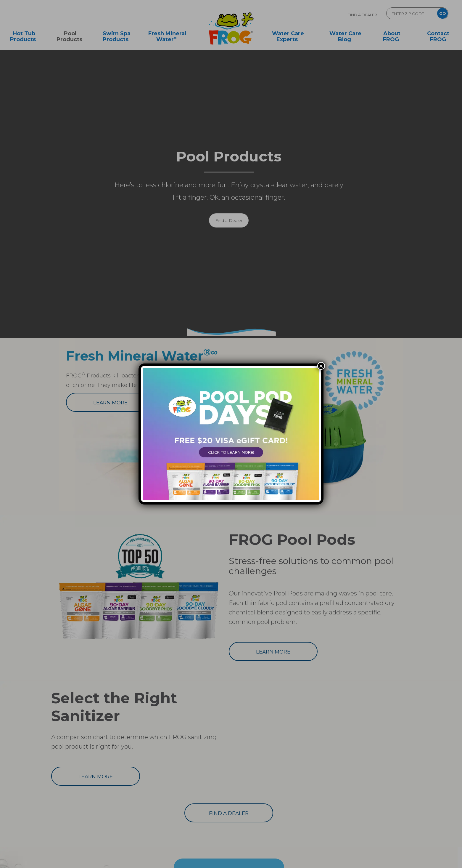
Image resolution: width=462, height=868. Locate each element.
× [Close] (321, 366)
